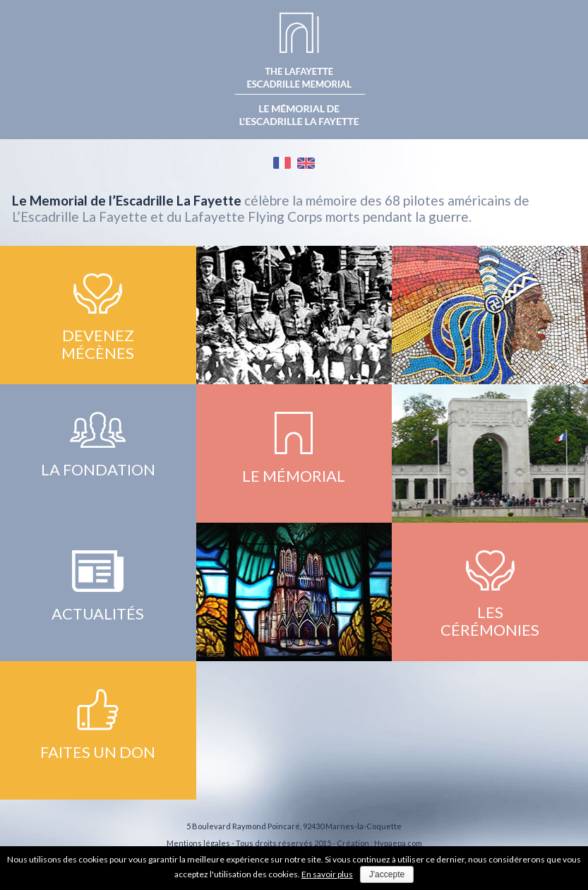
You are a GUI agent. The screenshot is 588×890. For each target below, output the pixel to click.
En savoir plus (327, 874)
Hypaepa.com (398, 843)
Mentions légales (198, 843)
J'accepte (387, 874)
